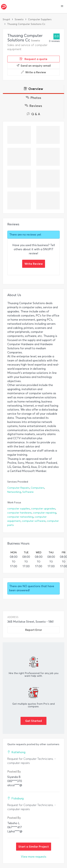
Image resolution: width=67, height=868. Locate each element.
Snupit (6, 19)
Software (28, 492)
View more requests (34, 857)
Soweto (19, 19)
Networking (14, 492)
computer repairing (45, 513)
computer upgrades (43, 509)
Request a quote (33, 59)
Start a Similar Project (34, 847)
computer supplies (19, 509)
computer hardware (19, 513)
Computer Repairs (18, 488)
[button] (62, 6)
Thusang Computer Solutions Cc (26, 24)
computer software (34, 521)
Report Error (34, 630)
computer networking (20, 517)
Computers (38, 488)
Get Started (33, 721)
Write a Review (33, 72)
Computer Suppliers (40, 19)
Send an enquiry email (34, 66)
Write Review (34, 264)
